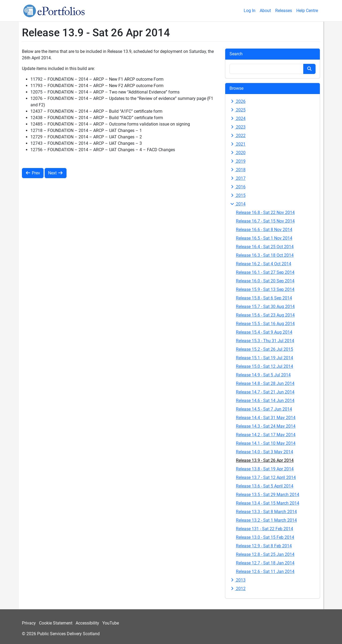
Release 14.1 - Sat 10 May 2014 (266, 443)
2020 (238, 153)
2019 (238, 161)
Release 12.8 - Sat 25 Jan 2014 (265, 554)
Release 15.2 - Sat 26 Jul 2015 (265, 349)
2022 (238, 136)
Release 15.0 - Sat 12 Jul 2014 (265, 366)
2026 (238, 101)
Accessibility (87, 623)
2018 (238, 170)
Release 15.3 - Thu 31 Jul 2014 (265, 341)
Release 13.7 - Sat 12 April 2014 (266, 477)
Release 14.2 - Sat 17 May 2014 (266, 435)
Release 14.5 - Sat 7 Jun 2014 (264, 409)
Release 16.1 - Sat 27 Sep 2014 (265, 272)
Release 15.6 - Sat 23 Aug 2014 (265, 315)
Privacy (29, 623)
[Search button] (309, 69)
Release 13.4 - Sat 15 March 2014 (268, 503)
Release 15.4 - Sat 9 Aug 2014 (264, 332)
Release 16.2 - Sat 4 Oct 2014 (264, 264)
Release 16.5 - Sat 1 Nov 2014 (264, 238)
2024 (238, 118)
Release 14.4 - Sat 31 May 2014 (266, 418)
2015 (238, 195)
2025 (238, 110)
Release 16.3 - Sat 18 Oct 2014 (265, 255)
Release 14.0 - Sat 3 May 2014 (265, 452)
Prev (33, 173)
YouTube (111, 623)
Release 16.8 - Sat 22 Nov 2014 (265, 212)
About (265, 11)
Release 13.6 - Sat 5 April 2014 (265, 486)
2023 (238, 127)
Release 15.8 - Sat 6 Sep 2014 (264, 298)
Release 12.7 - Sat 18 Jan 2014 (265, 563)
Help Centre (307, 11)
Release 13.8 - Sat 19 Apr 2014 (265, 469)
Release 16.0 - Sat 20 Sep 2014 (265, 281)
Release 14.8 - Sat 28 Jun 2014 (265, 383)
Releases (284, 11)
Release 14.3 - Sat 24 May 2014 (266, 426)
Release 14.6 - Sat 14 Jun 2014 (265, 401)
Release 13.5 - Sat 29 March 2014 (268, 495)
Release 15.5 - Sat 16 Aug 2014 (265, 324)
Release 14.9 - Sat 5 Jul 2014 (263, 375)
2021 (238, 144)
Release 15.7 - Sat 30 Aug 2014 (265, 307)
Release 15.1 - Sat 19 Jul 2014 (265, 358)
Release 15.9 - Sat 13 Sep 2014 (265, 289)
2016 (238, 187)
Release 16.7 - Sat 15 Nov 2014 (265, 221)
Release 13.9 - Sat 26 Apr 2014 (265, 460)
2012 (238, 589)
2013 (238, 580)
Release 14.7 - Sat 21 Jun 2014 (265, 392)
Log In (250, 11)
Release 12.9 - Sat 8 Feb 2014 (264, 546)
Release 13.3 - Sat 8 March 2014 (266, 512)
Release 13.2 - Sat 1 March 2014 (266, 520)
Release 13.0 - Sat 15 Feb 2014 (265, 537)
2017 (238, 178)
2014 (238, 204)
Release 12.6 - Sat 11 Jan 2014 (265, 571)
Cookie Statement (56, 623)
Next (56, 173)
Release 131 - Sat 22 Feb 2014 (265, 529)
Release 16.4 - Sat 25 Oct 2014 (265, 247)
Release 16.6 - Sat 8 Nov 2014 (264, 230)
